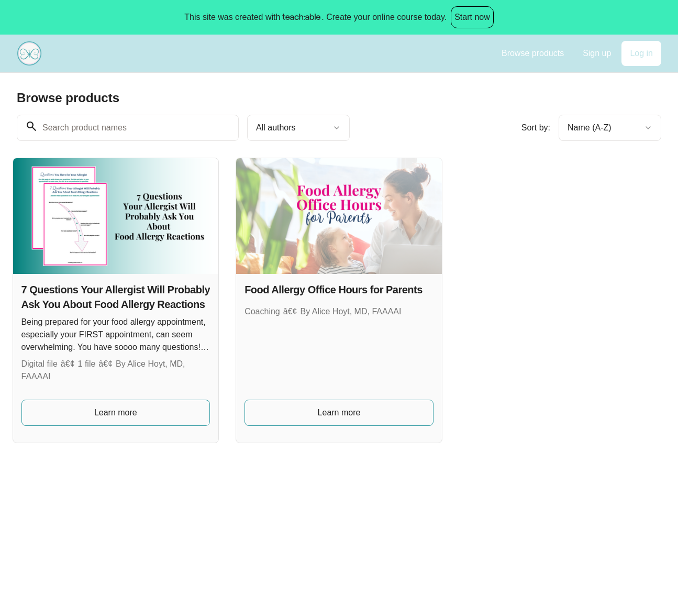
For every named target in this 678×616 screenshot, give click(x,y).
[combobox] (298, 128)
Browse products (533, 53)
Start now (472, 17)
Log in (641, 53)
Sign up (597, 53)
